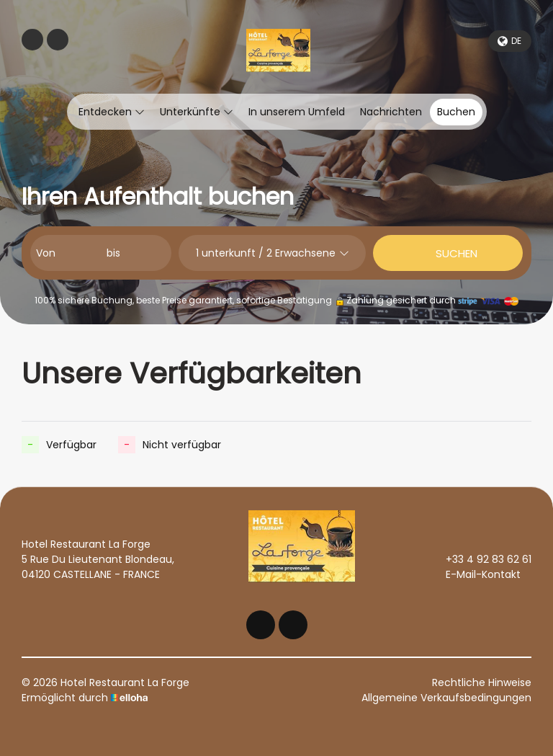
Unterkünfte (197, 112)
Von (46, 253)
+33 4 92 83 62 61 (480, 559)
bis (113, 253)
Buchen (456, 112)
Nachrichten (391, 112)
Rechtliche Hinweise (482, 682)
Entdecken (112, 112)
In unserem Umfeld (297, 112)
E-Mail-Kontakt (475, 574)
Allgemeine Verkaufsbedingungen (446, 698)
